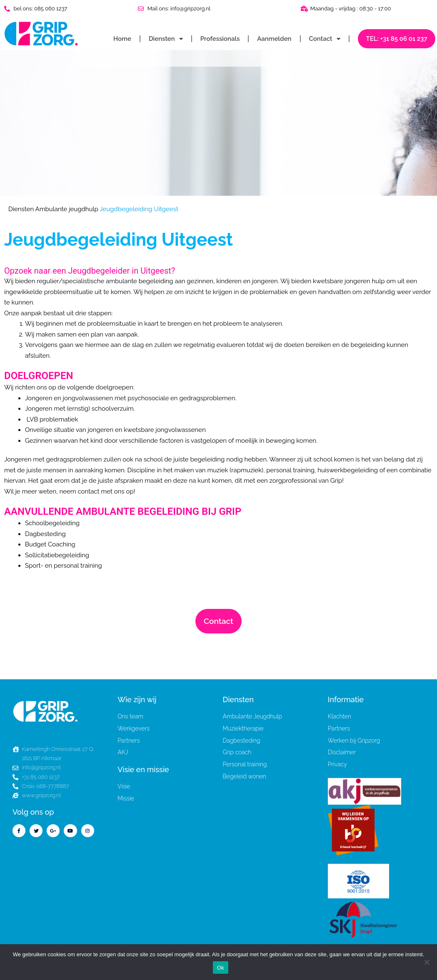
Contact (325, 39)
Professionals (220, 39)
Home (122, 39)
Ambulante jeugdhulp (67, 209)
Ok (221, 968)
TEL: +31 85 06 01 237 (397, 39)
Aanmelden (274, 39)
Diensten (166, 39)
